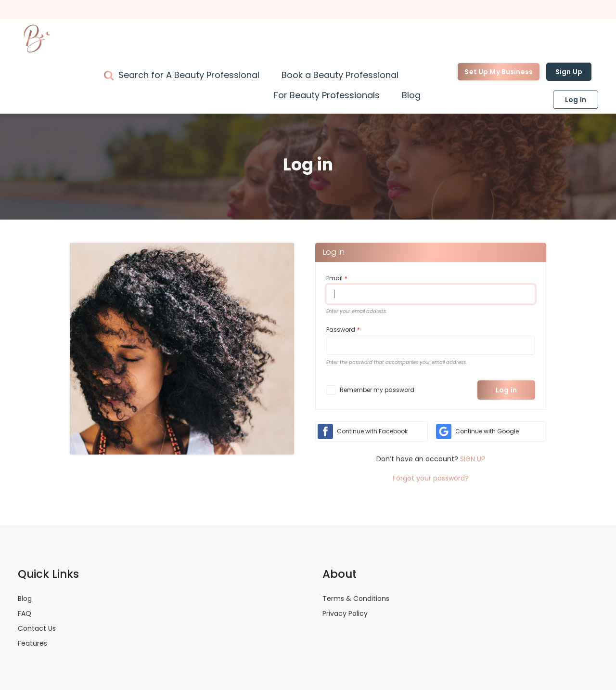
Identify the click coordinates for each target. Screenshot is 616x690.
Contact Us (37, 628)
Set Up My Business (499, 72)
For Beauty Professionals (327, 95)
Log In (576, 100)
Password (341, 330)
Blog (411, 95)
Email (334, 278)
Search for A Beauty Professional (189, 75)
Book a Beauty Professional (340, 75)
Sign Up (569, 72)
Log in (506, 390)
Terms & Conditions (356, 599)
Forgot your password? (431, 478)
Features (32, 643)
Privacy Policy (345, 613)
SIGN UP (473, 459)
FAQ (25, 613)
